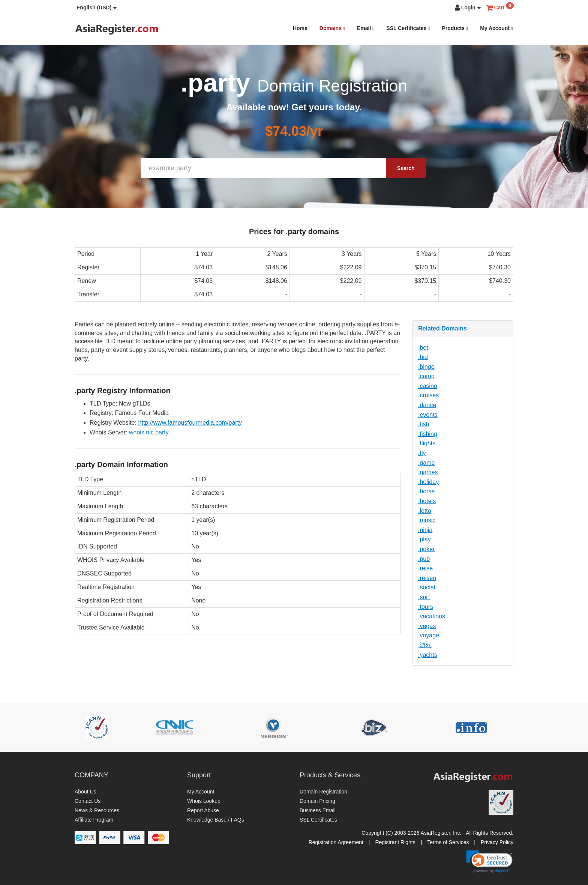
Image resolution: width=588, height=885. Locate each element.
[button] (97, 8)
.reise (425, 568)
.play (424, 539)
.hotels (427, 501)
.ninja (425, 530)
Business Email (318, 810)
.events (428, 415)
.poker (426, 549)
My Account (496, 28)
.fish (424, 424)
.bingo (426, 367)
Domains (332, 28)
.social (427, 587)
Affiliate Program (94, 820)
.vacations (432, 616)
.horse (426, 491)
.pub (424, 559)
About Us (85, 792)
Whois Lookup (204, 801)
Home (300, 28)
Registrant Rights (395, 842)
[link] (489, 862)
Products (455, 28)
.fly (422, 453)
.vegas (427, 626)
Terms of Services (448, 842)
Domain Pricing (317, 801)
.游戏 (425, 645)
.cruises (428, 395)
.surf (424, 597)
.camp (426, 376)
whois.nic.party (149, 432)
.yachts (428, 655)
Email (366, 28)
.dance (427, 405)
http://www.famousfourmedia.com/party (190, 423)
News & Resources (97, 810)
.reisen (427, 578)
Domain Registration (323, 792)
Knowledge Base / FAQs (216, 820)
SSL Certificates (408, 28)
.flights (427, 443)
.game (426, 463)
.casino (428, 386)
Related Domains (442, 328)
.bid (423, 357)
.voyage (429, 635)
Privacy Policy (497, 842)
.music (427, 520)
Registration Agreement (336, 842)
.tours (426, 607)
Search (406, 168)
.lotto (425, 511)
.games (428, 472)
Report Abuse (203, 810)
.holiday (428, 482)
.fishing (428, 434)
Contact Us (88, 801)
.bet (423, 348)
